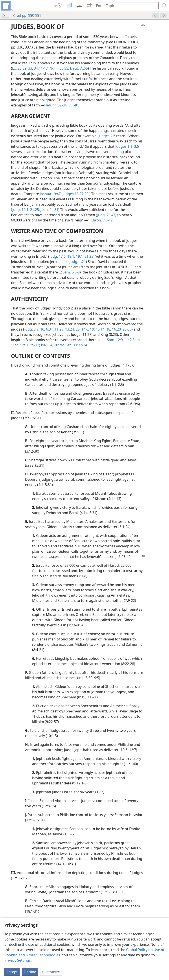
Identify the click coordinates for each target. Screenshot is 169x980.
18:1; (71, 256)
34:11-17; (41, 68)
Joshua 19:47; (51, 194)
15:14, (100, 329)
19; (92, 329)
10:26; (59, 345)
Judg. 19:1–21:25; (26, 210)
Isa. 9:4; (47, 345)
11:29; (59, 329)
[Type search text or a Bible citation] (125, 6)
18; (108, 329)
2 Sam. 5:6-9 (70, 272)
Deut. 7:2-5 (78, 68)
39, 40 (73, 105)
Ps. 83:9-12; (30, 345)
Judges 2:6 (107, 136)
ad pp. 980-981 (27, 15)
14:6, (85, 329)
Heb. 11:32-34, (56, 105)
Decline (30, 972)
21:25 (88, 256)
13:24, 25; (72, 329)
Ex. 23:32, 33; (23, 68)
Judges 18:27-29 (75, 194)
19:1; (79, 256)
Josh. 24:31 (49, 210)
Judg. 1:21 (78, 262)
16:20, (116, 329)
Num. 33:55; (59, 68)
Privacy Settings (18, 960)
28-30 (127, 329)
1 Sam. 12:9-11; (116, 340)
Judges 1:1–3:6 (127, 146)
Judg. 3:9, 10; (35, 329)
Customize (51, 972)
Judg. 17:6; (58, 256)
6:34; (49, 329)
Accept (12, 972)
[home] (7, 6)
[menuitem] (7, 6)
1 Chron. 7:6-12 (100, 220)
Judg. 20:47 (106, 215)
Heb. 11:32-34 (75, 345)
